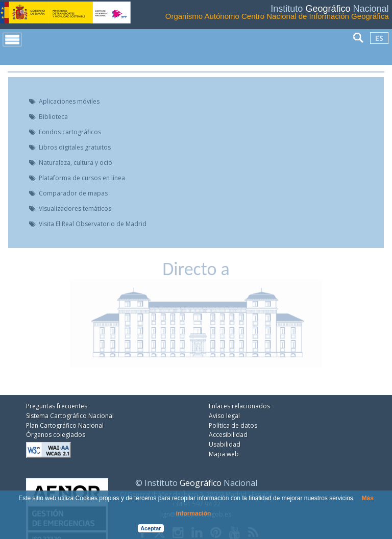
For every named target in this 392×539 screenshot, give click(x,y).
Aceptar (151, 528)
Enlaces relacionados (239, 406)
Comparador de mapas (73, 193)
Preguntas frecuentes (57, 406)
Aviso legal (224, 416)
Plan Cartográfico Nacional (65, 425)
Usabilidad (225, 444)
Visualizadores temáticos (75, 209)
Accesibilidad (228, 435)
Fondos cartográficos (70, 132)
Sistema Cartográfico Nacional (70, 416)
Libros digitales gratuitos (75, 148)
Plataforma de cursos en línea (82, 178)
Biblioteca (53, 117)
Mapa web (224, 454)
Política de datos (233, 425)
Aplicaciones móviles (69, 102)
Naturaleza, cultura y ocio (76, 163)
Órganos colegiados (56, 435)
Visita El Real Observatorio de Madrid (93, 224)
